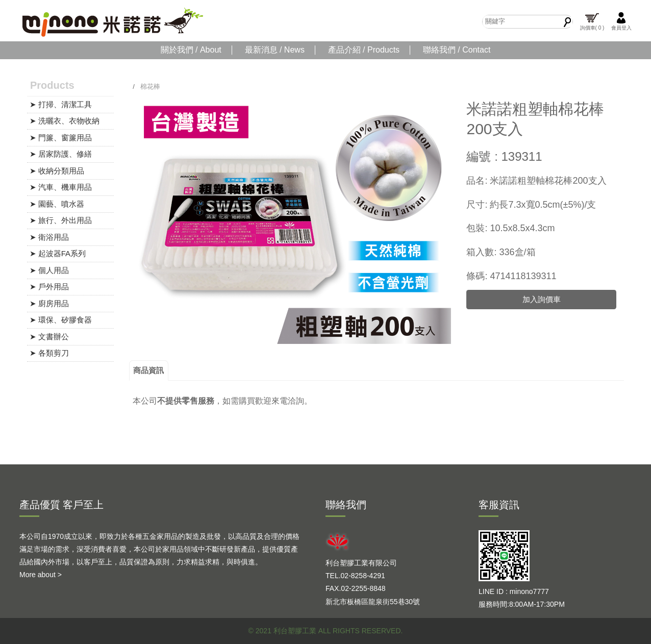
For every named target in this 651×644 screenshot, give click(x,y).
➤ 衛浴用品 (49, 237)
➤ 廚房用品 (49, 303)
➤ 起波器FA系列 (58, 253)
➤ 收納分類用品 (57, 171)
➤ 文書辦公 (49, 337)
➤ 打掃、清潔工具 (61, 104)
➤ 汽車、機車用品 (61, 187)
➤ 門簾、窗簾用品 (61, 138)
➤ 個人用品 (49, 270)
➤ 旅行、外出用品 (61, 220)
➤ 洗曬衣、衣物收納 (65, 121)
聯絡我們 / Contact (457, 50)
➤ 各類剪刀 (49, 353)
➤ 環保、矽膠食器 (61, 320)
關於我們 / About (191, 50)
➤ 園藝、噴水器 (57, 204)
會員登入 (621, 21)
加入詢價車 (542, 299)
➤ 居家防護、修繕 (61, 154)
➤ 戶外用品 (49, 287)
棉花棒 (150, 86)
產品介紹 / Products (364, 50)
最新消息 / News (275, 50)
